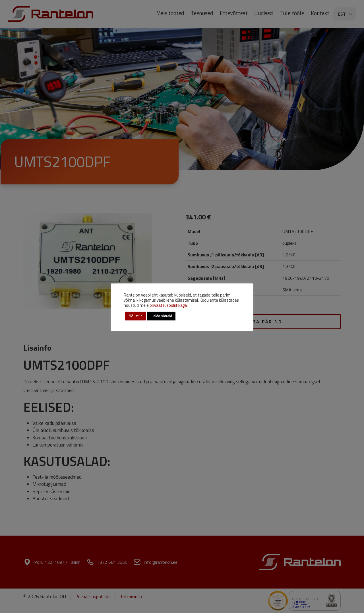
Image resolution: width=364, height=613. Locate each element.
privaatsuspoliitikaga (168, 305)
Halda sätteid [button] (161, 316)
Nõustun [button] (136, 316)
